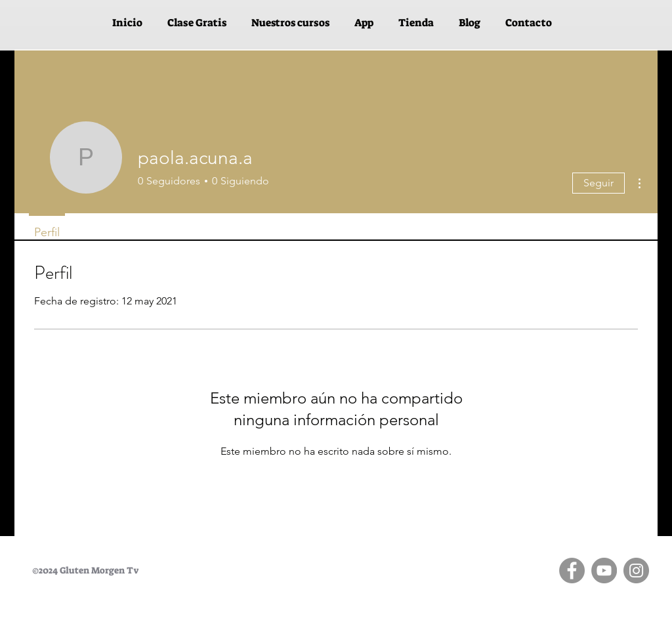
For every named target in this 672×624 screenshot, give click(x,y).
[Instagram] (636, 571)
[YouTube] (604, 571)
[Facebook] (572, 571)
